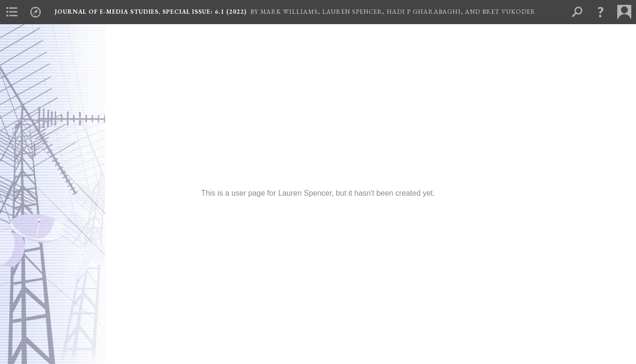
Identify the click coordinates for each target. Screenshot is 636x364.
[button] (601, 12)
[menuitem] (12, 12)
